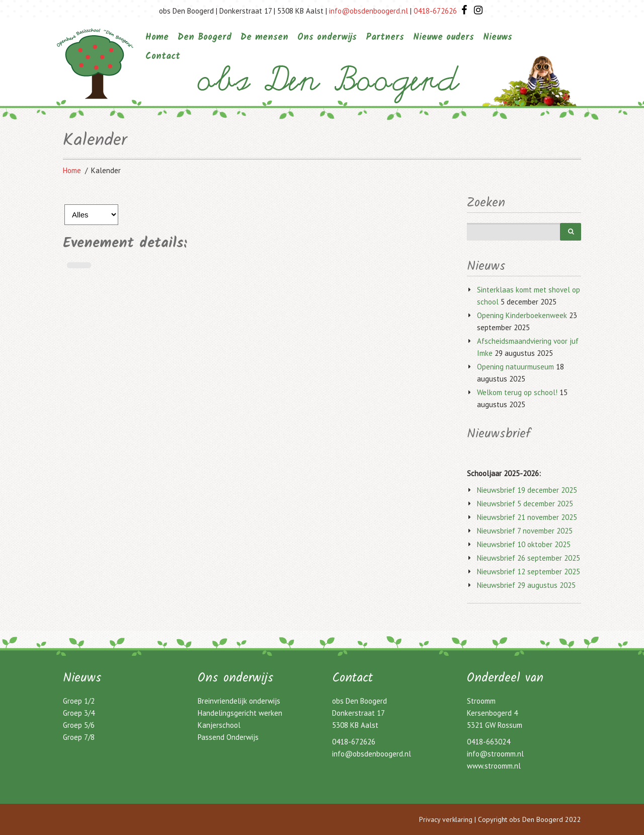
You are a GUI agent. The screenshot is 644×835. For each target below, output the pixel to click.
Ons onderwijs (327, 37)
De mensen (264, 37)
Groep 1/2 (79, 701)
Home (157, 37)
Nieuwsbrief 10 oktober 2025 (524, 544)
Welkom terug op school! (517, 392)
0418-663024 (489, 742)
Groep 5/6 (79, 725)
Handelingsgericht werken (240, 713)
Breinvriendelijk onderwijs (239, 701)
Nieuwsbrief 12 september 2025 (529, 572)
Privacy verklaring (446, 819)
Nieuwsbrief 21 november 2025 (527, 517)
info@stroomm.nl (495, 754)
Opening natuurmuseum (515, 367)
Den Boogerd (205, 37)
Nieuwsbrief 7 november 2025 (525, 531)
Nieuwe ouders (444, 37)
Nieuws (498, 37)
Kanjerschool (219, 725)
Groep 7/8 (79, 737)
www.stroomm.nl (494, 766)
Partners (385, 37)
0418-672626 (435, 11)
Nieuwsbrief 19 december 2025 (527, 490)
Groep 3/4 (79, 713)
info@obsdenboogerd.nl (369, 11)
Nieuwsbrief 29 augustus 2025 (526, 585)
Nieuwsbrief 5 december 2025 (525, 504)
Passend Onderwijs (228, 737)
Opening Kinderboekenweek (522, 315)
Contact (163, 57)
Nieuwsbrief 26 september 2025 (529, 558)
